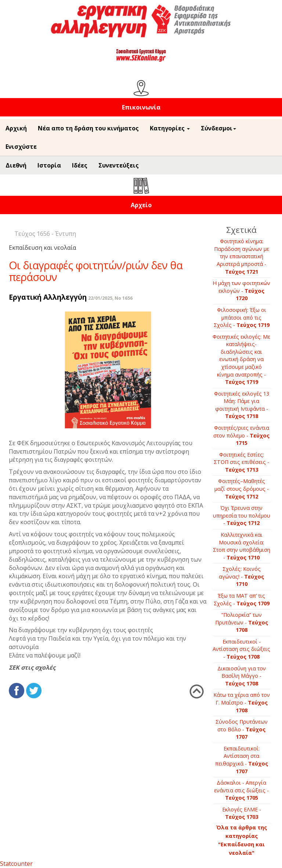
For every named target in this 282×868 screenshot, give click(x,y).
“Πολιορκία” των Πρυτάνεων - (242, 622)
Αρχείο (141, 205)
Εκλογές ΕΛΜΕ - (242, 813)
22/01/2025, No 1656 (110, 298)
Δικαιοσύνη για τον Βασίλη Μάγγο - (242, 676)
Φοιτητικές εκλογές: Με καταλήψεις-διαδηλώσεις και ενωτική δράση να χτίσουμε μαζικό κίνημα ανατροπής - (241, 359)
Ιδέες (80, 165)
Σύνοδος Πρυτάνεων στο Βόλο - (242, 729)
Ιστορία (49, 165)
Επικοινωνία (141, 107)
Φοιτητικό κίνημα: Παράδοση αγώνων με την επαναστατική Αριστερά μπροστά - (242, 256)
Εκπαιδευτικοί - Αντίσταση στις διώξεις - (241, 649)
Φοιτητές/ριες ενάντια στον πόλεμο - (241, 435)
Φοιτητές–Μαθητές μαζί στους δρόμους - (242, 489)
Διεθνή (16, 165)
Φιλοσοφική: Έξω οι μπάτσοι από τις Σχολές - (242, 317)
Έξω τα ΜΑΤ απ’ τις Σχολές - (242, 599)
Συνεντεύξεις (119, 165)
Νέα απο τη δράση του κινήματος (88, 128)
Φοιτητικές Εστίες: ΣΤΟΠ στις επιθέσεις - (241, 462)
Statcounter (16, 864)
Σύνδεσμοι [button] (218, 128)
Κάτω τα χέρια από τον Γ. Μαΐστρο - (242, 702)
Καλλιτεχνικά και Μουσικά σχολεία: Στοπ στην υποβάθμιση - (242, 546)
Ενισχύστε (21, 147)
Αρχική (16, 128)
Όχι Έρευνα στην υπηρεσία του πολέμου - (242, 515)
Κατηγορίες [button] (170, 128)
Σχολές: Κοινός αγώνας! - (241, 576)
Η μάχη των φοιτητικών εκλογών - (241, 291)
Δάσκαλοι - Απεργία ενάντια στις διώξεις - (241, 790)
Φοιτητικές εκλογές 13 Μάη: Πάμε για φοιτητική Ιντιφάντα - (242, 405)
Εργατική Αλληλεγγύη (48, 297)
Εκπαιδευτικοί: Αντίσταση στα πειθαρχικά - (242, 760)
